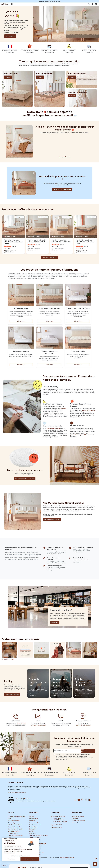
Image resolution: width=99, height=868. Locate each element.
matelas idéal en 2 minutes (51, 1)
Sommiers (32, 821)
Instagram (88, 725)
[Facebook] (75, 800)
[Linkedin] (89, 800)
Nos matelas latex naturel (52, 520)
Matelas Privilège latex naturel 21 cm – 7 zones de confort (13, 242)
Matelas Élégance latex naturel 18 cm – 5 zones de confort (85, 242)
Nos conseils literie (14, 821)
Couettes (32, 833)
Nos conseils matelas (14, 827)
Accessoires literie (35, 823)
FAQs (9, 819)
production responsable (78, 435)
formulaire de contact (38, 725)
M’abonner (86, 751)
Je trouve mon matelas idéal (62, 189)
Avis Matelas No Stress (15, 825)
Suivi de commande (78, 817)
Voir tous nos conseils (12, 695)
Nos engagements (14, 831)
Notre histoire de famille (15, 829)
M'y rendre (55, 623)
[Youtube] (79, 800)
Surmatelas (33, 829)
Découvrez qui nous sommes (17, 793)
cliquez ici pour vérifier (67, 858)
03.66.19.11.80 (21, 723)
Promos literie (34, 827)
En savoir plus (10, 52)
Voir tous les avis (65, 157)
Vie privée (20, 799)
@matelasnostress (8, 659)
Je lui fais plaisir (10, 36)
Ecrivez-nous (58, 828)
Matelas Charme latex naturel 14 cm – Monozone (61, 241)
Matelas (32, 817)
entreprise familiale (53, 428)
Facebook (79, 725)
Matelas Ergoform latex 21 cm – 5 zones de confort (37, 241)
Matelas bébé (33, 819)
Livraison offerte (13, 833)
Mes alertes (76, 823)
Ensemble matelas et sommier (39, 835)
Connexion (75, 819)
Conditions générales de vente (15, 836)
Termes (27, 799)
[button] (89, 4)
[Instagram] (86, 800)
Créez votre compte (78, 821)
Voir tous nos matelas (49, 258)
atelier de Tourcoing (89, 410)
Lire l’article (32, 695)
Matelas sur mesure (35, 825)
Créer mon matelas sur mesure (25, 479)
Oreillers (32, 831)
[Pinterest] (82, 800)
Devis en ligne (12, 823)
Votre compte (77, 812)
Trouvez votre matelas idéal (16, 817)
